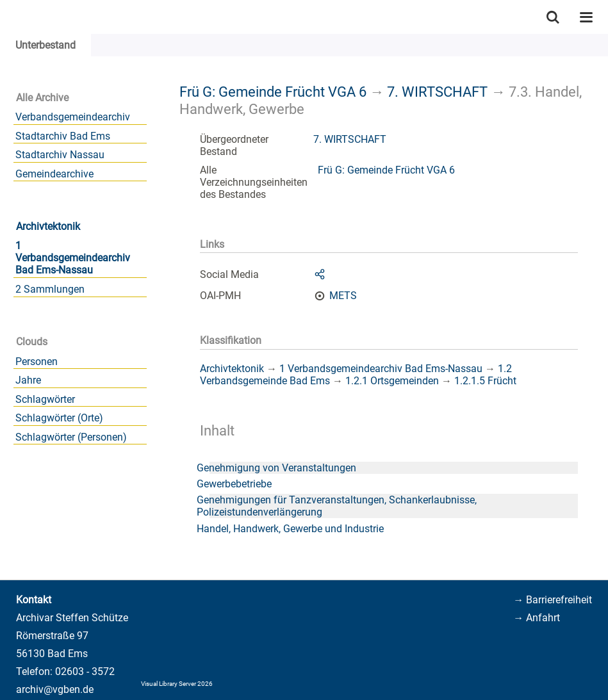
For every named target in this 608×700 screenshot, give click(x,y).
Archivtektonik (48, 226)
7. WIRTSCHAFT (437, 92)
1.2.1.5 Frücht (485, 381)
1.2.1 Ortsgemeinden (392, 381)
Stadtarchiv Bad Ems (63, 136)
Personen (37, 362)
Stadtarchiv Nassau (60, 155)
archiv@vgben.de (55, 689)
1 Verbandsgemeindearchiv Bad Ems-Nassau (73, 258)
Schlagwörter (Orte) (59, 418)
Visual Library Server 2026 (177, 684)
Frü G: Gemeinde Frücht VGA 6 (273, 92)
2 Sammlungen (50, 289)
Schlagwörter (45, 399)
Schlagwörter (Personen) (71, 437)
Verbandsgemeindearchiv (73, 117)
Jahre (28, 380)
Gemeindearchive (54, 174)
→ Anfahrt (537, 618)
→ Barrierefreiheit (553, 600)
